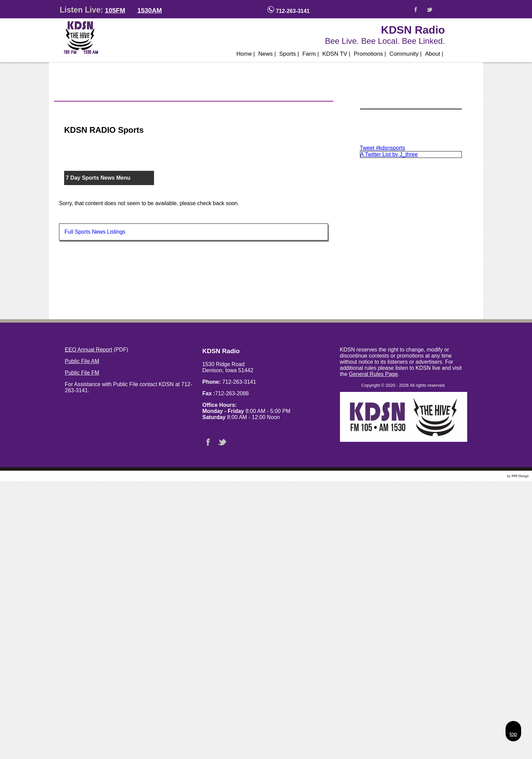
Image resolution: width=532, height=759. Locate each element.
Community (406, 54)
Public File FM (82, 373)
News (267, 54)
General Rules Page (373, 374)
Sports (289, 54)
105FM (115, 10)
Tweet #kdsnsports (383, 148)
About (434, 54)
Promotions (370, 54)
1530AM (150, 10)
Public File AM (82, 361)
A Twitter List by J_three (389, 154)
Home (246, 54)
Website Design (495, 476)
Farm (311, 54)
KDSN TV (336, 54)
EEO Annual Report (89, 350)
